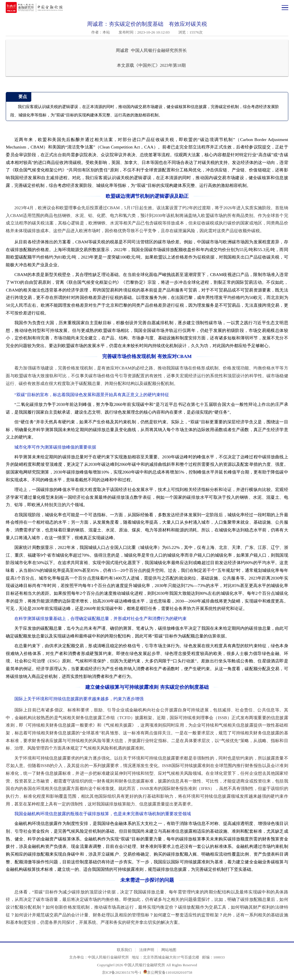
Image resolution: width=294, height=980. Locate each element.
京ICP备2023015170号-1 (122, 972)
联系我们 (124, 950)
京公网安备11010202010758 (170, 972)
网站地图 (169, 950)
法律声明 (147, 950)
